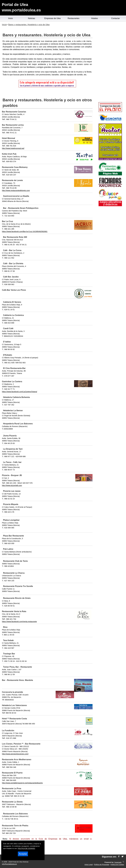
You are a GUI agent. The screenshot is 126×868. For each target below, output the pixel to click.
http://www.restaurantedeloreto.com (16, 190)
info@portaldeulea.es (9, 864)
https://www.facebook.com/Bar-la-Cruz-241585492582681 (25, 231)
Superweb (118, 862)
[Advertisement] (110, 62)
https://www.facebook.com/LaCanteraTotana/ (20, 392)
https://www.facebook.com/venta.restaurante (19, 622)
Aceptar (23, 854)
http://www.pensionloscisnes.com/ (15, 754)
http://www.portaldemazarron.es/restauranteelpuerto (22, 783)
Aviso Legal (89, 864)
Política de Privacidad (102, 864)
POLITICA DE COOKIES (26, 848)
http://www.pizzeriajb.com (12, 485)
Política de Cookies (117, 864)
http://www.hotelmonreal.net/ (13, 148)
